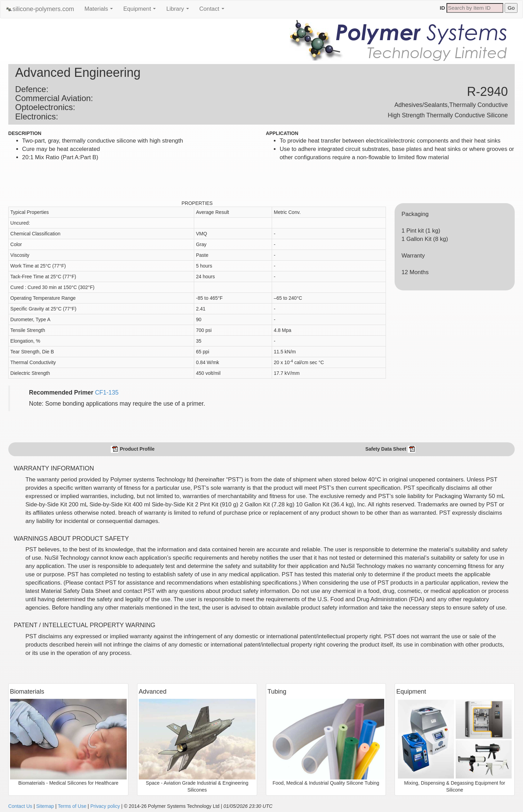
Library (179, 11)
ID (443, 8)
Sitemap (45, 806)
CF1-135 (107, 393)
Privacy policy (105, 806)
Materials (100, 11)
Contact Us (20, 806)
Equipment (141, 11)
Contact (214, 11)
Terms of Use (72, 806)
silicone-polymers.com (40, 9)
